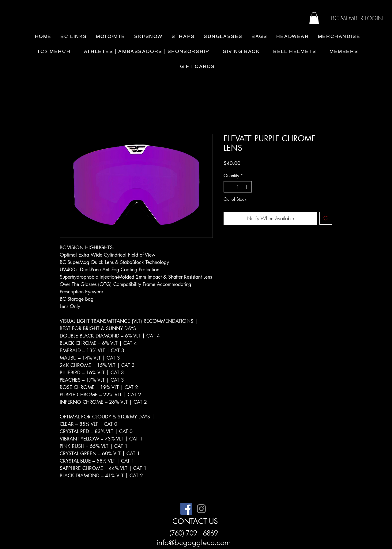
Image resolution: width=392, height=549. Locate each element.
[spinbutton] (238, 187)
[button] (314, 18)
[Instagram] (201, 509)
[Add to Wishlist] (326, 218)
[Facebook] (186, 509)
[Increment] (247, 187)
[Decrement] (228, 187)
